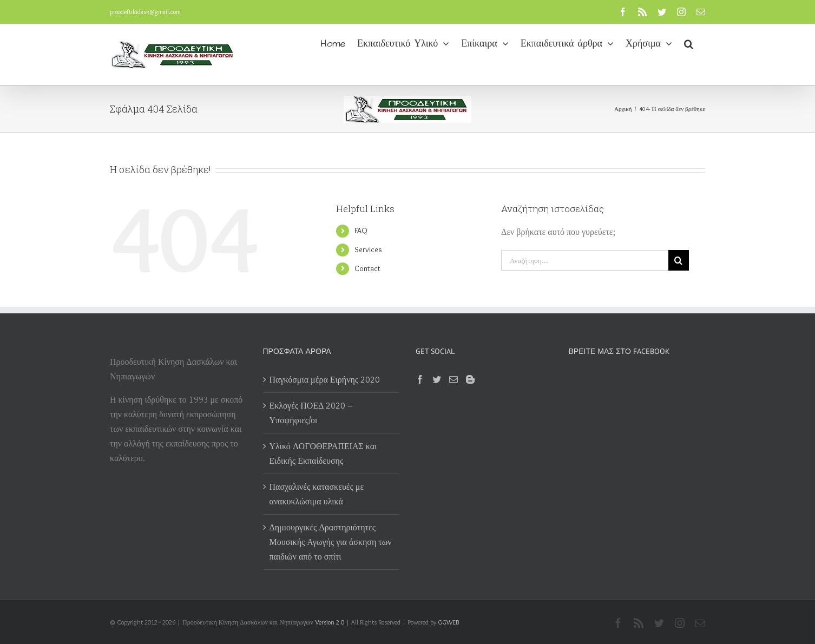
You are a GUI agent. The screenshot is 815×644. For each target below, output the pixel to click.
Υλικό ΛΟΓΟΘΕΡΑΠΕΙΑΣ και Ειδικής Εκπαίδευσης (323, 454)
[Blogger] (470, 379)
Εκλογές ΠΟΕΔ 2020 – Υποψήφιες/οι (311, 413)
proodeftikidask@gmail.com (145, 12)
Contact (367, 268)
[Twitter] (437, 379)
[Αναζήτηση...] (585, 260)
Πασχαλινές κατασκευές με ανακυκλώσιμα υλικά (317, 494)
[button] (689, 43)
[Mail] (453, 379)
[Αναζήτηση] (679, 260)
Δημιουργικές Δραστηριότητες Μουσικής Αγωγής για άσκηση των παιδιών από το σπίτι (331, 542)
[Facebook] (420, 379)
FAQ (361, 231)
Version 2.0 (330, 622)
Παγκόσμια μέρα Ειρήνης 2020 (325, 380)
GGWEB (448, 622)
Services (368, 249)
